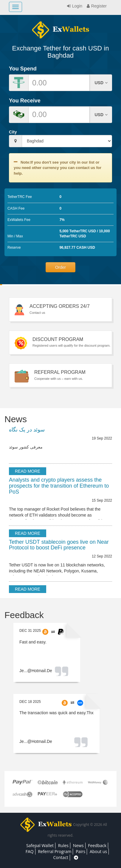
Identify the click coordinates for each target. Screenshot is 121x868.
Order (61, 267)
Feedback (97, 845)
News (78, 845)
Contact (61, 857)
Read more (28, 471)
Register (96, 6)
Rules (63, 845)
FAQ (30, 851)
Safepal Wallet (40, 845)
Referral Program (55, 851)
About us (98, 851)
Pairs (80, 851)
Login (74, 6)
